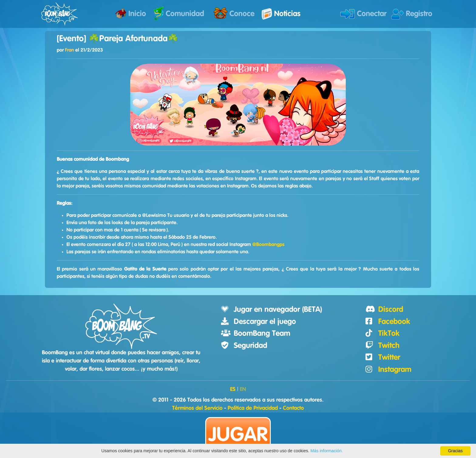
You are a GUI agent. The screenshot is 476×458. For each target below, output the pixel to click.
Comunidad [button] (179, 14)
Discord (391, 310)
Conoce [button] (234, 13)
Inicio (131, 13)
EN (243, 389)
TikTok (389, 333)
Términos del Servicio (197, 408)
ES (233, 389)
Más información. (327, 451)
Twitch (389, 346)
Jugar (238, 435)
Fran (70, 50)
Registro (412, 14)
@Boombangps (268, 244)
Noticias (281, 14)
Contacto (293, 408)
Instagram (395, 370)
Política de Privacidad (253, 408)
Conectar (363, 14)
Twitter (389, 357)
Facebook (394, 322)
